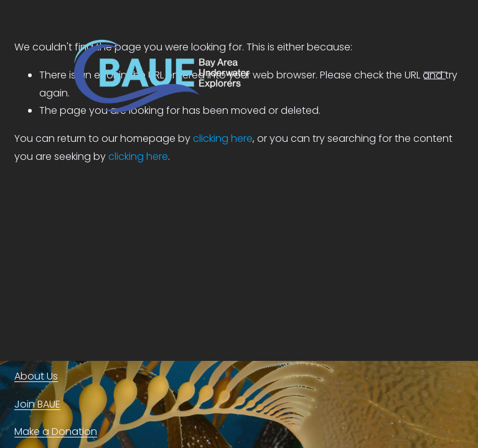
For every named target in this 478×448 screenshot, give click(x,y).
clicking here (138, 156)
